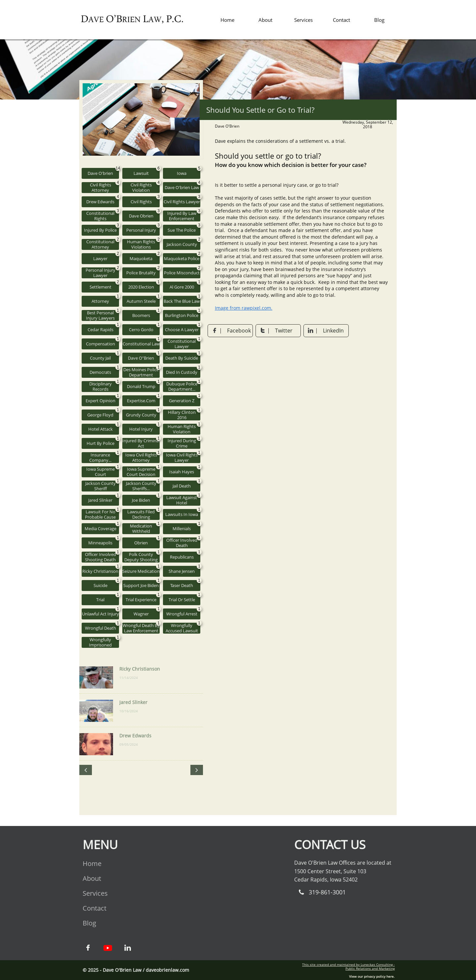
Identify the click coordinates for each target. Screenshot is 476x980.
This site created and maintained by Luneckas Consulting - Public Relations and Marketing (348, 966)
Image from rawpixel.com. (244, 308)
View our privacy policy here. (372, 976)
